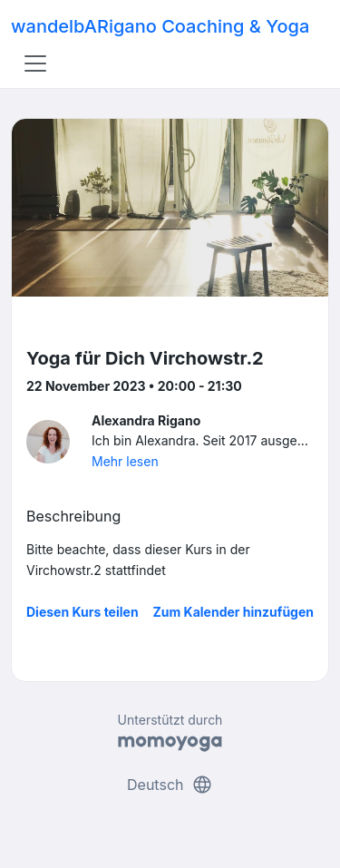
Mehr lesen (125, 461)
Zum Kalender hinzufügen (233, 612)
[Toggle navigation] (35, 63)
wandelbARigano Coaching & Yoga (160, 26)
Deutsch (170, 785)
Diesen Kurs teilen (83, 612)
